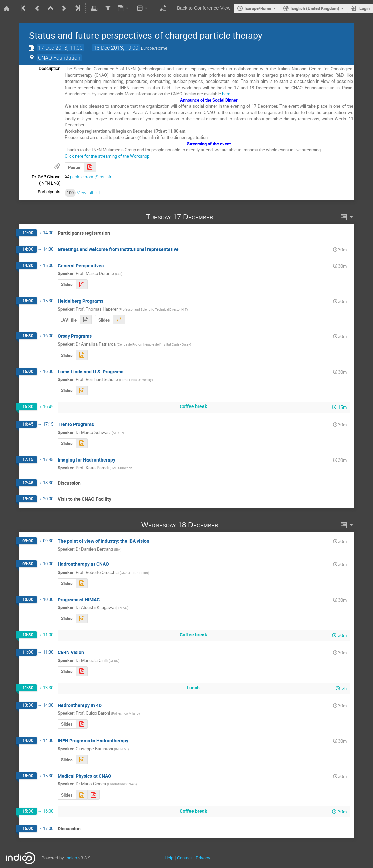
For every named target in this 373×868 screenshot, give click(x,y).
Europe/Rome (258, 8)
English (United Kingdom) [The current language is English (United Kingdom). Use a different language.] (315, 8)
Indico (71, 858)
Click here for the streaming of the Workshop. (108, 156)
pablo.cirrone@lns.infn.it (93, 177)
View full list (88, 193)
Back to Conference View (204, 8)
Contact (184, 858)
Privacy (203, 858)
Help (169, 858)
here (226, 94)
